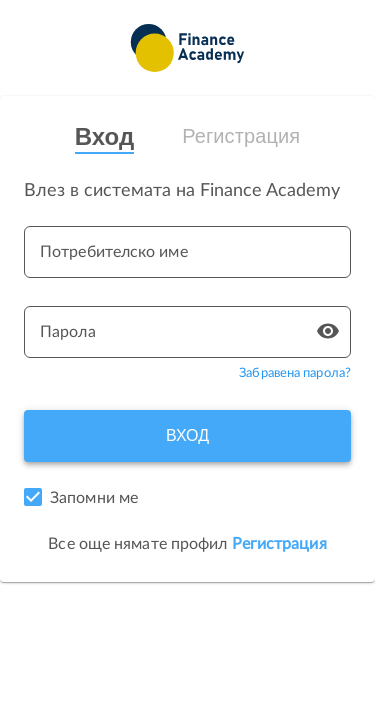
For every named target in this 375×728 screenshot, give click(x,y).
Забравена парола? (295, 373)
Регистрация (241, 136)
